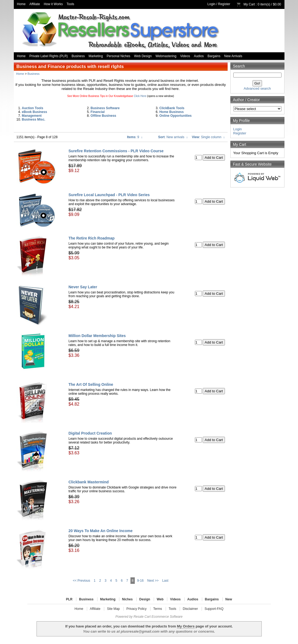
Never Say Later (83, 287)
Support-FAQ (214, 609)
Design (145, 599)
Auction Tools (33, 108)
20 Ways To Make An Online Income (101, 531)
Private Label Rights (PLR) (49, 56)
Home (21, 4)
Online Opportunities (176, 116)
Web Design (143, 56)
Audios (199, 56)
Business (78, 56)
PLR (69, 599)
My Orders (186, 626)
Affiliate (35, 4)
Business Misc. (34, 119)
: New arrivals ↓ (173, 137)
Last (165, 581)
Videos (185, 56)
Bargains (214, 56)
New (229, 599)
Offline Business (104, 116)
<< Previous (81, 581)
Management (32, 116)
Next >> (153, 581)
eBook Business (35, 112)
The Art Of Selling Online (91, 384)
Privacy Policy (137, 609)
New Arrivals (233, 56)
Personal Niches (118, 56)
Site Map (113, 609)
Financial (98, 112)
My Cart (249, 4)
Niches (127, 599)
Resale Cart (142, 617)
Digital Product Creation (90, 433)
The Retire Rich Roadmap (91, 238)
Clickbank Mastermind (89, 482)
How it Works (53, 4)
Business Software (105, 108)
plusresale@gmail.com (140, 631)
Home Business (172, 112)
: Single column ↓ (208, 137)
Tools (70, 4)
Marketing (96, 56)
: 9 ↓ (135, 137)
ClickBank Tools (172, 108)
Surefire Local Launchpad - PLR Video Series (109, 195)
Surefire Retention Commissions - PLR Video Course (116, 151)
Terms (158, 609)
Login (211, 4)
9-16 (140, 581)
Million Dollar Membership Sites (97, 336)
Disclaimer (190, 609)
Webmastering (166, 56)
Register (224, 4)
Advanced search (257, 88)
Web (160, 599)
